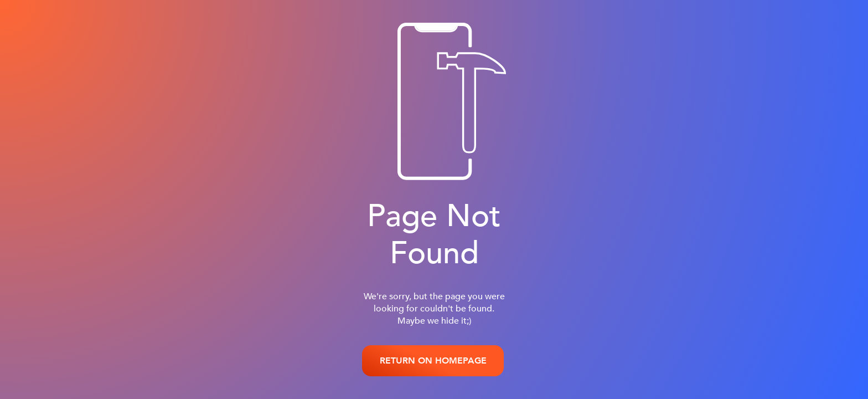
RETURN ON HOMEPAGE (433, 361)
